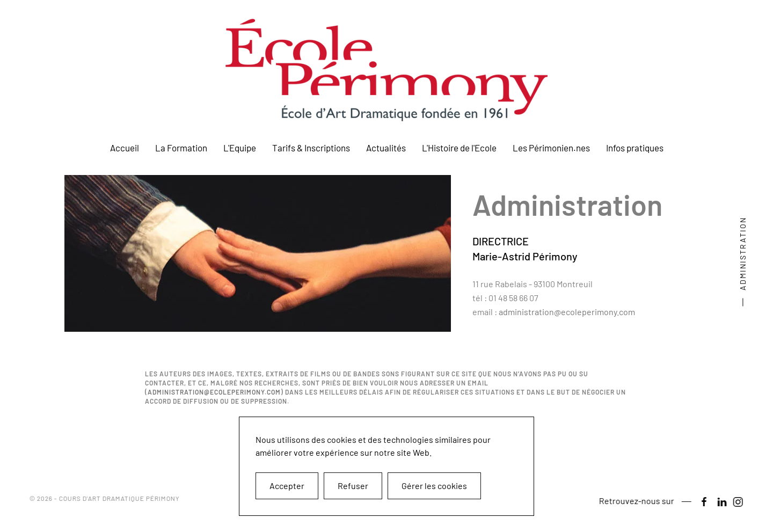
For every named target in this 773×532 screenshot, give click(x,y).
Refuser (353, 486)
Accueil (125, 148)
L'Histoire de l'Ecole (459, 148)
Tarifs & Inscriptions (311, 148)
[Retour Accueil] (386, 70)
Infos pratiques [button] (635, 148)
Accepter (287, 486)
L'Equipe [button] (240, 148)
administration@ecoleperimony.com (567, 312)
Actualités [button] (386, 148)
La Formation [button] (181, 148)
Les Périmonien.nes (551, 148)
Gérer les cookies (434, 486)
